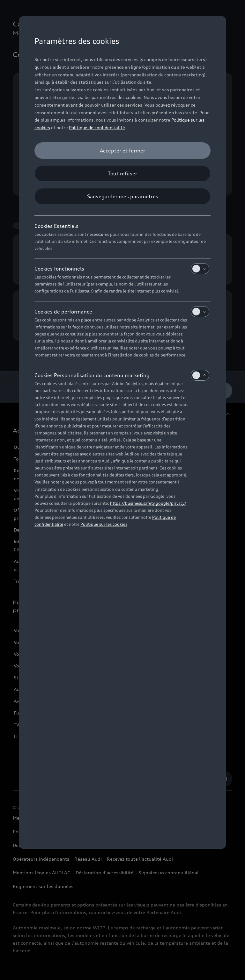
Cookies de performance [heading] (122, 312)
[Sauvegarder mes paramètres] (122, 196)
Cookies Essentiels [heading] (56, 226)
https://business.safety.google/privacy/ (148, 503)
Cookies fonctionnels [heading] (122, 269)
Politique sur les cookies (104, 524)
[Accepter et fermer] (122, 151)
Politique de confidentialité (97, 127)
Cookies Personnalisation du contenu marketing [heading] (122, 375)
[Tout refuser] (122, 173)
